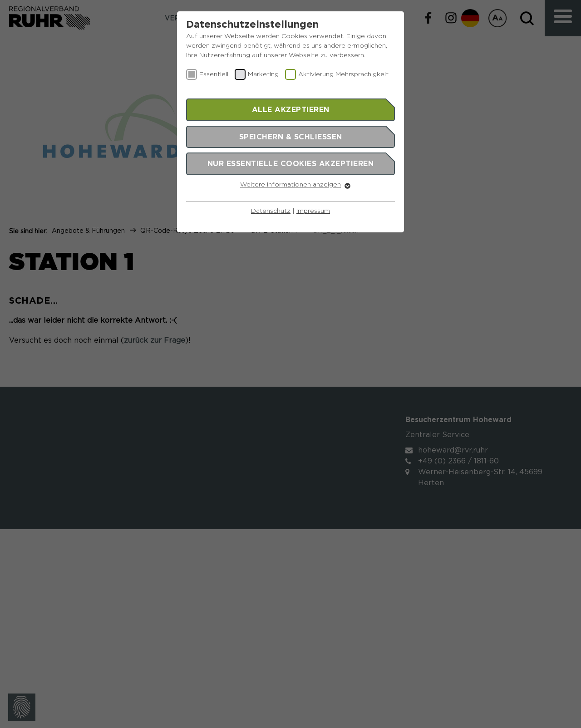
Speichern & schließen (291, 137)
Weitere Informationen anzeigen (290, 185)
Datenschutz (271, 211)
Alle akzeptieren (291, 109)
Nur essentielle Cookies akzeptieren (291, 163)
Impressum (313, 211)
